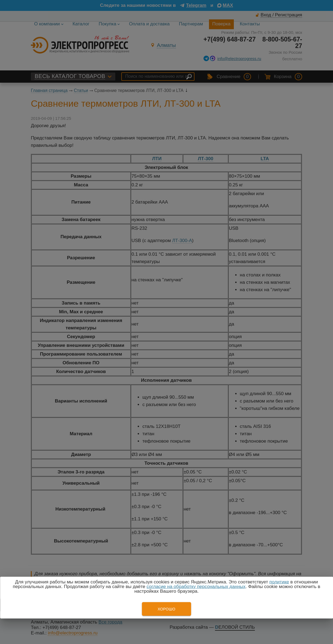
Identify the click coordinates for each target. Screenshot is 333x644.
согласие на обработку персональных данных (196, 587)
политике (279, 582)
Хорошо (166, 609)
